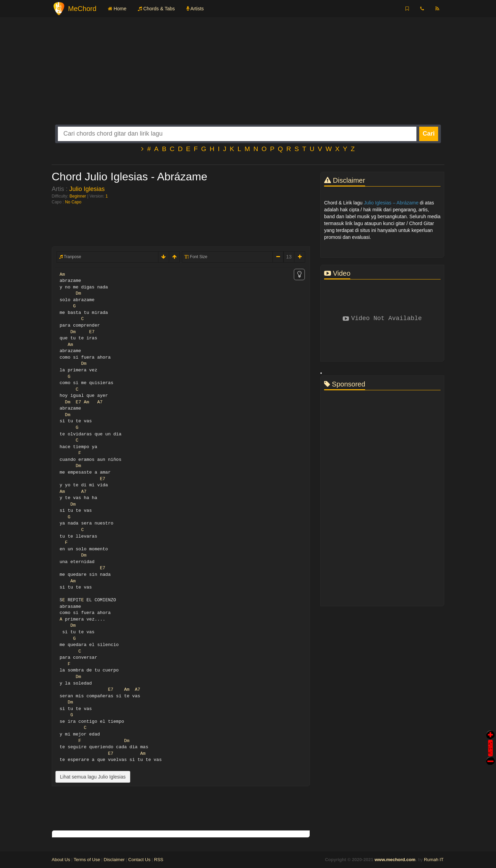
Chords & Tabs (156, 9)
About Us (61, 860)
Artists (195, 9)
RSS (159, 860)
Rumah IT (434, 860)
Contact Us (139, 860)
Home (117, 9)
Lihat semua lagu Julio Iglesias (93, 777)
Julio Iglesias (87, 189)
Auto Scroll (490, 738)
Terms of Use (87, 860)
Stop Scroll (490, 756)
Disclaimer (114, 860)
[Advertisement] (248, 76)
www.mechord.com (395, 860)
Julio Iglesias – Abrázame (391, 203)
